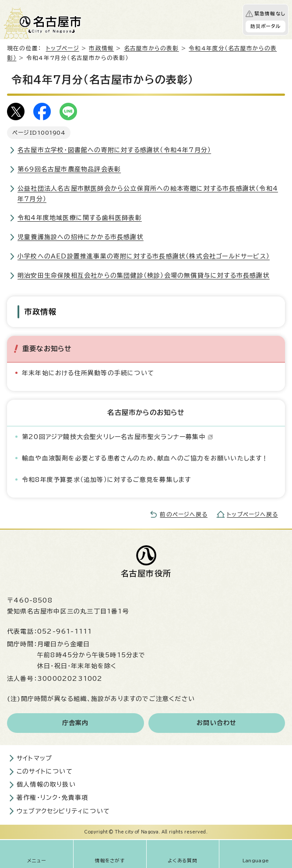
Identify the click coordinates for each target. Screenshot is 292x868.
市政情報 (101, 48)
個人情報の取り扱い (46, 784)
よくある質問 (183, 861)
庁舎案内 (76, 723)
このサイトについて (45, 771)
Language (256, 861)
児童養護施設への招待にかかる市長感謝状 (81, 237)
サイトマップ (34, 758)
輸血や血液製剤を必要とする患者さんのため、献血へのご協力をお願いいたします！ (145, 458)
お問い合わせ (216, 723)
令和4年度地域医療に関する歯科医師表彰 (80, 218)
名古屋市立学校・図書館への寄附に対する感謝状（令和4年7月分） (114, 150)
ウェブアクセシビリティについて (63, 811)
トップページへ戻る (252, 514)
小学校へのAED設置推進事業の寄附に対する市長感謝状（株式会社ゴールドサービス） (144, 256)
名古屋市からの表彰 (151, 48)
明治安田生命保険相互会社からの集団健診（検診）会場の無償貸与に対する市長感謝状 (144, 275)
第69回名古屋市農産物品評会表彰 (69, 169)
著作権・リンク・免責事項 (52, 798)
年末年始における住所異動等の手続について (88, 373)
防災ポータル (266, 26)
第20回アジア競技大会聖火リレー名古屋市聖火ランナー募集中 (118, 437)
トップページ (63, 48)
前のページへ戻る (184, 514)
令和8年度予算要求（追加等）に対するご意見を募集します (106, 480)
